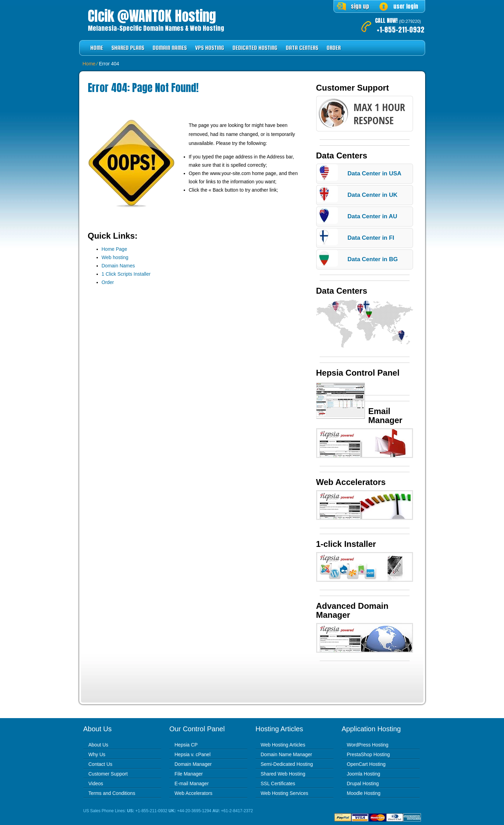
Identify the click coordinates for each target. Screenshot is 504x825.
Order (334, 48)
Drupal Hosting (363, 783)
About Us (99, 745)
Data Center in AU (373, 216)
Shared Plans (128, 48)
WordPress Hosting (368, 745)
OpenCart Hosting (366, 764)
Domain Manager (193, 764)
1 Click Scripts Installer (126, 274)
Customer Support (108, 774)
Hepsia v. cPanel (193, 754)
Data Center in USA (375, 173)
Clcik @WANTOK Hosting (152, 16)
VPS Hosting (210, 48)
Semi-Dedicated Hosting (287, 764)
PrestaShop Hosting (369, 754)
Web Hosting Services (285, 793)
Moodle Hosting (364, 793)
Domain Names (170, 48)
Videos (96, 783)
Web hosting (115, 257)
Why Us (97, 754)
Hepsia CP (186, 745)
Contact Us (100, 764)
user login (406, 6)
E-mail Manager (192, 783)
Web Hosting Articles (283, 745)
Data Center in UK (373, 195)
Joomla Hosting (364, 774)
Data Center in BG (373, 259)
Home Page (114, 249)
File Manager (189, 774)
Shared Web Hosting (283, 774)
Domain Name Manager (287, 754)
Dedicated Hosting (255, 48)
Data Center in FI (371, 238)
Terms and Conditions (112, 793)
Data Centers (302, 48)
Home (97, 48)
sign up (360, 6)
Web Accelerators (194, 793)
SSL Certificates (278, 783)
